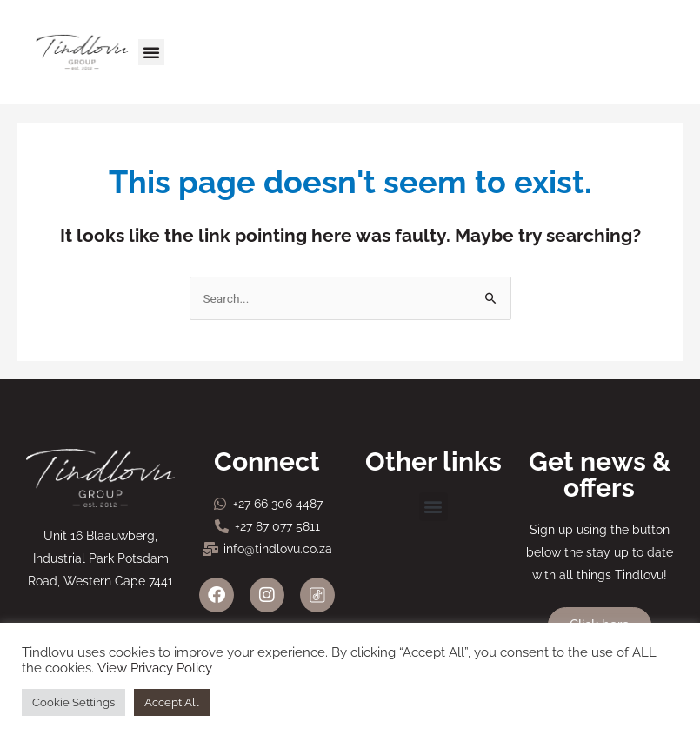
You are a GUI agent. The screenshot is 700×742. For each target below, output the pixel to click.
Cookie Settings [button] (73, 702)
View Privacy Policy (155, 668)
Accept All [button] (172, 702)
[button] (151, 52)
